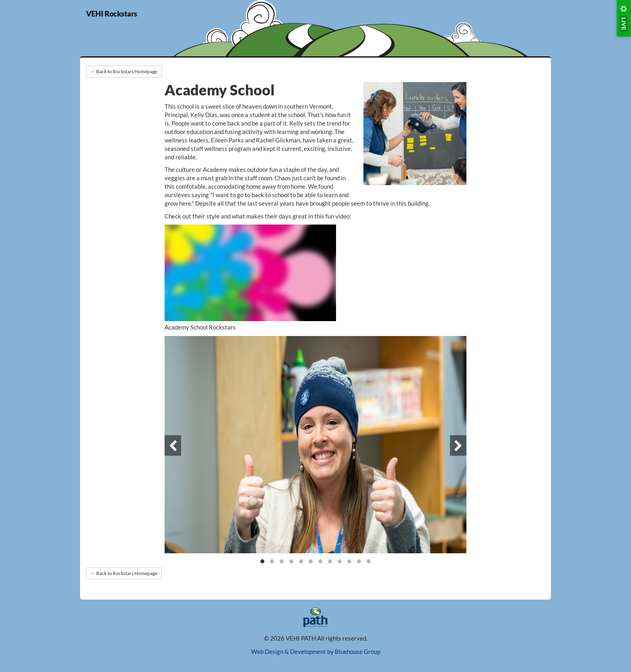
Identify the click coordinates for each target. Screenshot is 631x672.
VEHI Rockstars (112, 14)
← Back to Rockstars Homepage (124, 71)
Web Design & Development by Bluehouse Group (316, 651)
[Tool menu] (624, 18)
